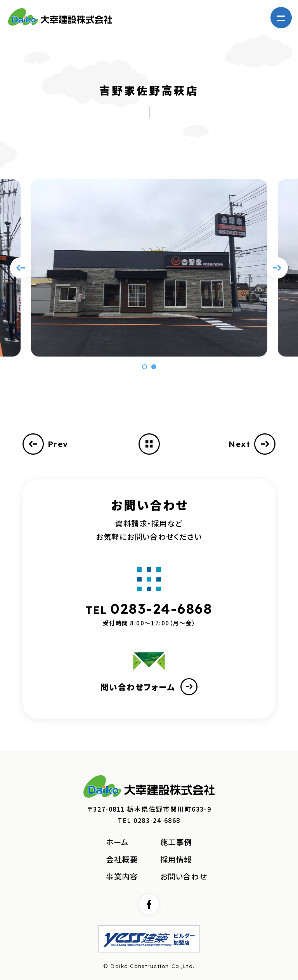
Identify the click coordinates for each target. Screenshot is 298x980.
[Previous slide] (21, 268)
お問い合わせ (184, 876)
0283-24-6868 (162, 609)
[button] (144, 367)
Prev (45, 444)
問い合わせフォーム (149, 687)
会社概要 (122, 859)
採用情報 (176, 859)
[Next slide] (277, 268)
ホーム (117, 842)
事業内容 (122, 876)
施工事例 (176, 842)
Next (252, 444)
